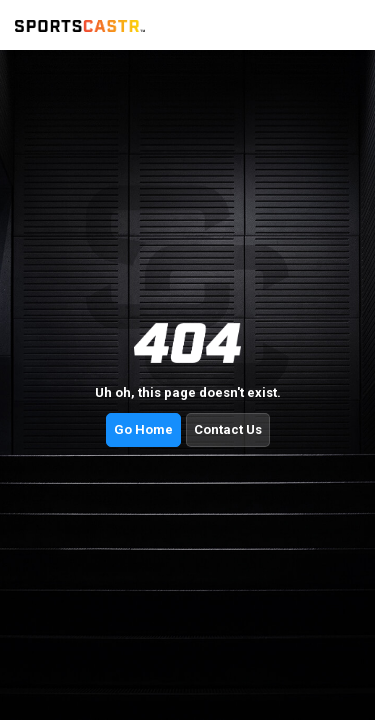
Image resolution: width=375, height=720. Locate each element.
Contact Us (228, 429)
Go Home (143, 429)
